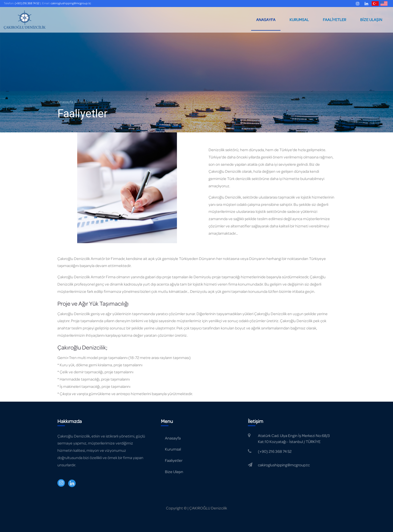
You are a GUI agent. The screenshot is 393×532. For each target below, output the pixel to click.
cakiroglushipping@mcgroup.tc (71, 3)
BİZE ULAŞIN (371, 20)
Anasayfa (67, 102)
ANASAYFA (266, 20)
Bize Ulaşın (174, 472)
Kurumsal (173, 449)
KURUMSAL (299, 20)
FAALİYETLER (334, 20)
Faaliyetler (174, 461)
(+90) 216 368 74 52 (27, 3)
